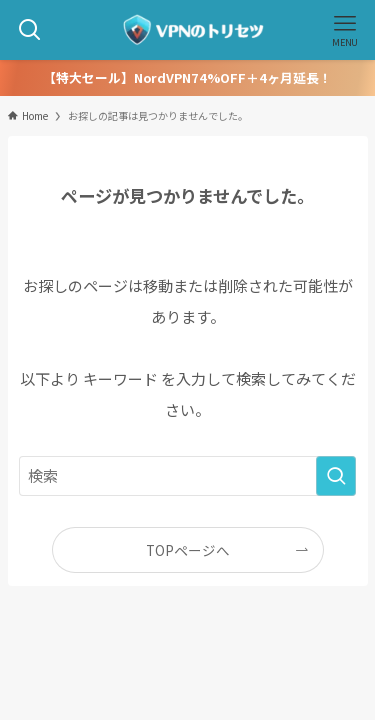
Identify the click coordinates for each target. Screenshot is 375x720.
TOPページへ (188, 550)
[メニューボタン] (345, 30)
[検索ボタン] (30, 30)
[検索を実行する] (336, 476)
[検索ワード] (188, 476)
